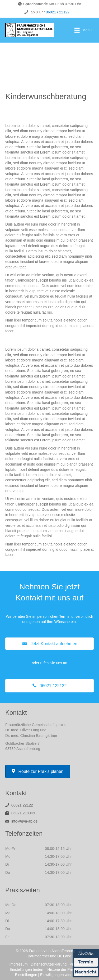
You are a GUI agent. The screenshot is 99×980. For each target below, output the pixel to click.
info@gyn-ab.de (24, 821)
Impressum (19, 964)
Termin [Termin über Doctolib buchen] (86, 962)
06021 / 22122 (58, 12)
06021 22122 (22, 805)
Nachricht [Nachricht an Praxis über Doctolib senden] (86, 972)
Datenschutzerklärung (49, 964)
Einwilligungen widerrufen (61, 975)
